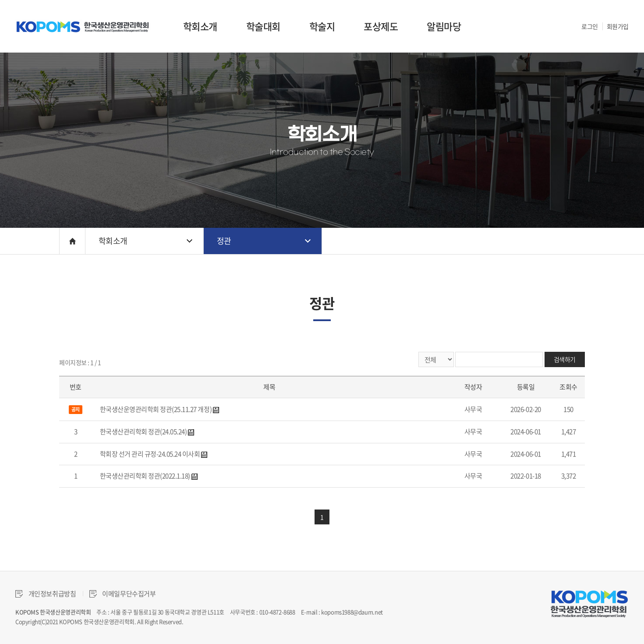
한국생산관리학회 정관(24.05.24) (143, 432)
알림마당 (444, 26)
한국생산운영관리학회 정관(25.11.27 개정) (156, 409)
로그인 (590, 26)
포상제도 (381, 26)
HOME (72, 241)
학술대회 (263, 26)
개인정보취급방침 (46, 594)
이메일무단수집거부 (123, 594)
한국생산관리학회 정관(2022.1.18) (145, 476)
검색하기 (565, 359)
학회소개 (200, 26)
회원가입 (618, 26)
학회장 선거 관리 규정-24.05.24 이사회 (150, 454)
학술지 (322, 26)
